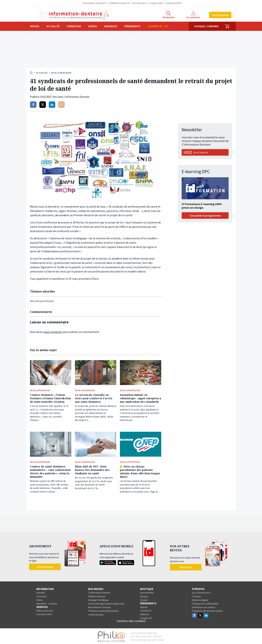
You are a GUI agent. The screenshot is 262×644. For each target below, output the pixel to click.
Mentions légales (200, 599)
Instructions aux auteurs (204, 607)
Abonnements (147, 592)
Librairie (144, 599)
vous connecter (53, 332)
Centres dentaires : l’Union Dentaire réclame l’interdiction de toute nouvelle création (50, 398)
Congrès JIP (146, 617)
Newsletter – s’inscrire (47, 603)
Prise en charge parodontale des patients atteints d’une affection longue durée (140, 471)
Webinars (145, 614)
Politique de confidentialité (205, 603)
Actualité (53, 26)
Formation (74, 26)
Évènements (132, 26)
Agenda (144, 606)
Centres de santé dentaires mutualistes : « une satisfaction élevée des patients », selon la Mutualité (50, 471)
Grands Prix (146, 610)
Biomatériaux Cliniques (99, 607)
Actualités (42, 73)
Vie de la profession (61, 73)
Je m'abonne (220, 15)
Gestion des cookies (131, 620)
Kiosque (144, 596)
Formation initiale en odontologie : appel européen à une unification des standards (140, 398)
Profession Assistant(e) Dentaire (103, 610)
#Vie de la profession (42, 301)
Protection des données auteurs (207, 610)
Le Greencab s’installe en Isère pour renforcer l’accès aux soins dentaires (94, 398)
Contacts (196, 596)
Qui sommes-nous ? (202, 592)
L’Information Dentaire (99, 592)
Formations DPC (44, 614)
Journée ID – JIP (158, 26)
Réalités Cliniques (97, 596)
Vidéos (92, 26)
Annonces (111, 26)
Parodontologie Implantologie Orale (106, 603)
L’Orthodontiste (96, 614)
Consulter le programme (205, 216)
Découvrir (186, 566)
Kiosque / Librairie (206, 26)
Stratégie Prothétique (98, 599)
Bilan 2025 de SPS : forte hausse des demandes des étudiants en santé (92, 469)
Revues (35, 26)
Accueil (31, 72)
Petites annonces (45, 610)
